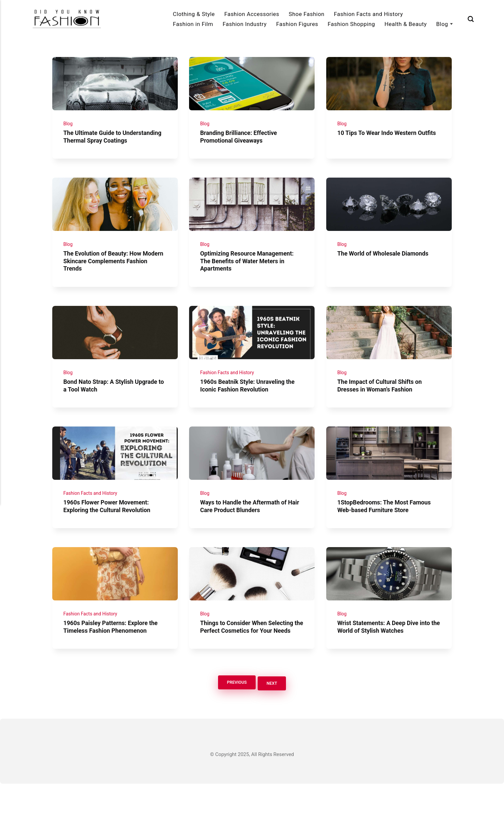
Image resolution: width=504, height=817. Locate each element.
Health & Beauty (406, 24)
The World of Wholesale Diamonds (386, 268)
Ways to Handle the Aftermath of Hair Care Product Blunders (247, 528)
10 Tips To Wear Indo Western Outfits (379, 140)
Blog (442, 24)
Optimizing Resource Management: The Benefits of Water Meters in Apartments (250, 276)
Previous (235, 717)
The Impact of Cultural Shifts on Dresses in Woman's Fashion (382, 404)
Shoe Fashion (306, 14)
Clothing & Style (194, 14)
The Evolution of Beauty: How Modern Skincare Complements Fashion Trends (108, 276)
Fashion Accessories (252, 14)
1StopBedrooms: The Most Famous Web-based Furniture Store (387, 528)
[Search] (471, 19)
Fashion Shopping (351, 24)
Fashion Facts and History (368, 14)
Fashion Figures (297, 24)
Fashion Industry (245, 24)
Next (274, 717)
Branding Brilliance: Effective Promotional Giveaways (242, 140)
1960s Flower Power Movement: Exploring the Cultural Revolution (110, 528)
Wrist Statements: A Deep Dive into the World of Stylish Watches (387, 653)
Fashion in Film (193, 24)
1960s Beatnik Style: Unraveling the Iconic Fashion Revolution (251, 404)
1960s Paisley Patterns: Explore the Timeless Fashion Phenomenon (114, 653)
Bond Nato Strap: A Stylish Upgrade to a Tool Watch (114, 404)
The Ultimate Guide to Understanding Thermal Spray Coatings (106, 144)
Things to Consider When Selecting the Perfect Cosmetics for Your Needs (250, 657)
